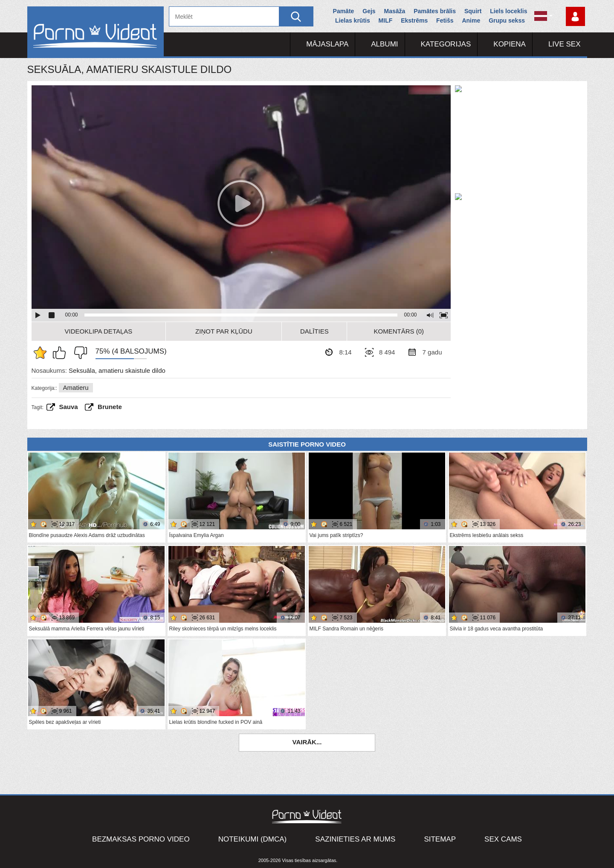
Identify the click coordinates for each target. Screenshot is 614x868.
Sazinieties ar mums (355, 839)
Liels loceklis (508, 11)
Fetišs (445, 20)
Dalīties (314, 331)
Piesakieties (575, 16)
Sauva (69, 407)
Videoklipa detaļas (99, 331)
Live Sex (565, 44)
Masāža (395, 11)
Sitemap (440, 839)
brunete (110, 407)
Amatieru (76, 388)
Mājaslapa (327, 44)
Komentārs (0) (399, 331)
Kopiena (510, 44)
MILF (386, 20)
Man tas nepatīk (78, 353)
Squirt (473, 11)
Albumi (384, 44)
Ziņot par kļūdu (224, 331)
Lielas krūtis (353, 20)
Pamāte (344, 11)
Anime (471, 20)
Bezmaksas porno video (141, 839)
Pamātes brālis (435, 11)
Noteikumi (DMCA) (253, 839)
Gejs (369, 11)
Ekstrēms (414, 20)
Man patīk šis (61, 353)
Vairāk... (307, 742)
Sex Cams (503, 839)
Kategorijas (446, 44)
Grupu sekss (507, 20)
